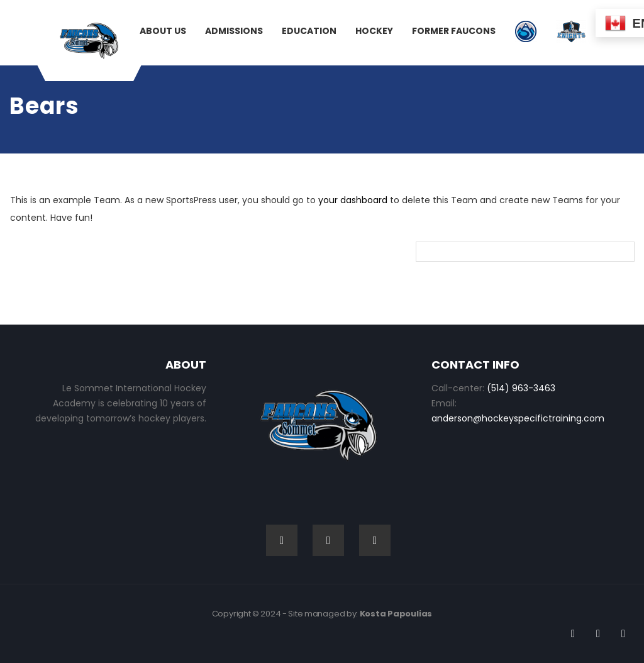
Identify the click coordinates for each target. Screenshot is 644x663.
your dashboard (353, 200)
